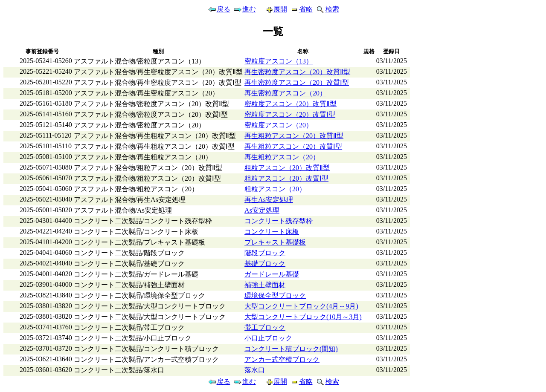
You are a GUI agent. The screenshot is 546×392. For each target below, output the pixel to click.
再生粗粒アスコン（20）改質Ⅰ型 (293, 146)
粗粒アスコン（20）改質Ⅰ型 (286, 178)
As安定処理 (262, 210)
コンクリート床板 (272, 232)
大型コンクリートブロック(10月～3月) (303, 317)
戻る (219, 9)
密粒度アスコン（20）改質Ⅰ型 (290, 114)
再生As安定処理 (269, 200)
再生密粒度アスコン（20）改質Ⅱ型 (297, 72)
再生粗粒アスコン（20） (282, 157)
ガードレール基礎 (272, 274)
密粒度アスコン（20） (279, 125)
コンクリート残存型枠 (279, 221)
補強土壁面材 (265, 285)
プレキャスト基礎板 (275, 242)
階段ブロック (265, 253)
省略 (301, 9)
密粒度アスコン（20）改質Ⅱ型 (290, 104)
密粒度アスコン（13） (279, 61)
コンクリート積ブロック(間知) (291, 349)
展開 (273, 9)
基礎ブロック (265, 264)
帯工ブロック (265, 327)
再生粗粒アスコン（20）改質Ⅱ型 (294, 136)
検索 (327, 9)
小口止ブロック (268, 338)
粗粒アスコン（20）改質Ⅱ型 (287, 168)
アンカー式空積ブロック (282, 359)
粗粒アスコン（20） (275, 189)
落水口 (255, 370)
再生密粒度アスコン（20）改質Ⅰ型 (297, 82)
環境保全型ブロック (275, 295)
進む (244, 9)
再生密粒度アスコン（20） (285, 93)
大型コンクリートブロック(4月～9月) (301, 306)
